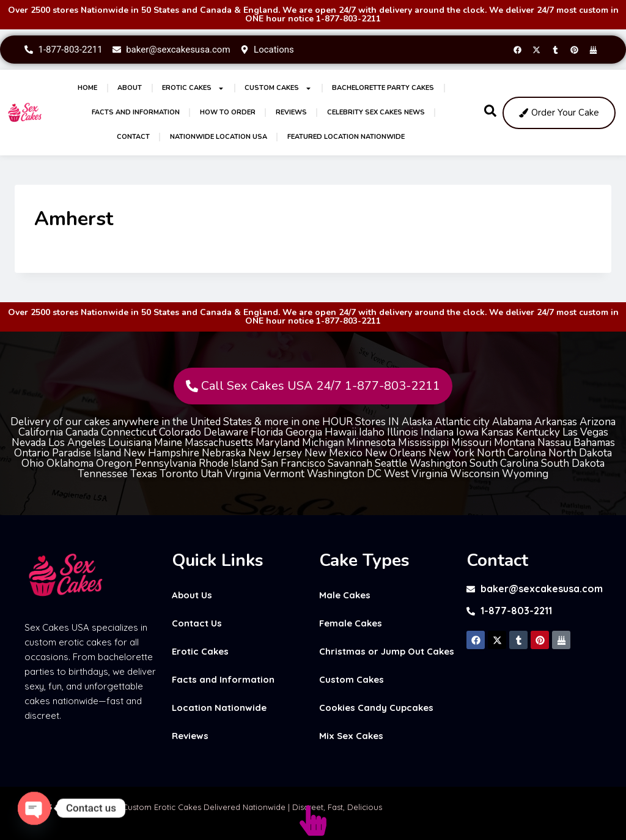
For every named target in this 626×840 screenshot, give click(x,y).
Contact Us (197, 623)
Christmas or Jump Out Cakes (387, 651)
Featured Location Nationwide (346, 137)
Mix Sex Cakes (351, 736)
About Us (192, 595)
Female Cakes (351, 623)
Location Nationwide (219, 708)
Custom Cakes (278, 88)
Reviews (291, 112)
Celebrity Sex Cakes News (376, 112)
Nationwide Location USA (219, 137)
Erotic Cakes (193, 88)
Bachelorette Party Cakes (383, 88)
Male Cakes (345, 595)
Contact (133, 137)
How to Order (228, 112)
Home (87, 88)
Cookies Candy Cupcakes (376, 708)
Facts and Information (136, 112)
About (130, 88)
